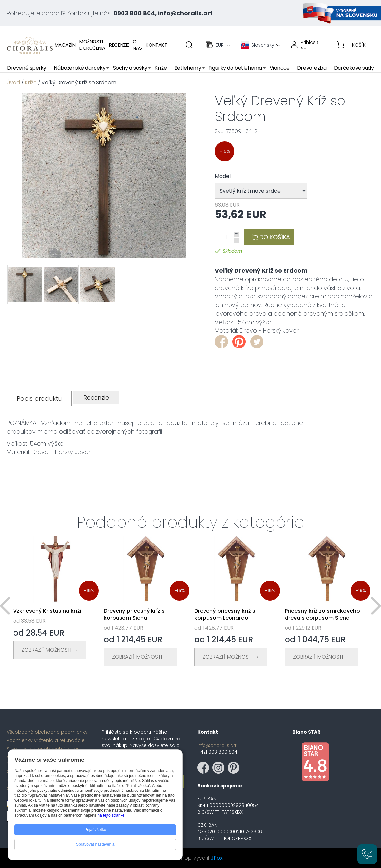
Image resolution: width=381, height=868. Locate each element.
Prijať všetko (95, 830)
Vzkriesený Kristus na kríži (47, 611)
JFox (217, 858)
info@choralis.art (217, 745)
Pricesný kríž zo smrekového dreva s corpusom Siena (322, 614)
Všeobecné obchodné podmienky (47, 732)
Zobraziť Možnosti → (50, 650)
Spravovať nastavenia (95, 844)
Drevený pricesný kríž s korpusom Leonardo (225, 614)
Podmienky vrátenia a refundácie (46, 740)
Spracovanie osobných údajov (43, 749)
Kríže (31, 83)
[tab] (39, 399)
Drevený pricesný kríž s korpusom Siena (134, 614)
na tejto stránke (111, 815)
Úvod (13, 83)
